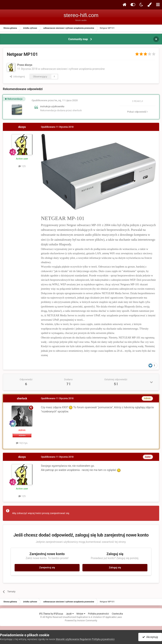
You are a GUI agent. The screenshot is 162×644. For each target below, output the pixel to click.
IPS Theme (45, 614)
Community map (78, 39)
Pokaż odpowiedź (138, 112)
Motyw (81, 614)
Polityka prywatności (99, 614)
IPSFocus (58, 614)
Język (70, 614)
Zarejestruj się (47, 567)
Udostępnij (17, 77)
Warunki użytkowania (67, 639)
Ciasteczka (117, 614)
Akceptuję (150, 637)
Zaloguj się (115, 567)
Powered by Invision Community (81, 621)
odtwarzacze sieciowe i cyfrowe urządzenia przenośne (73, 69)
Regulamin (85, 639)
